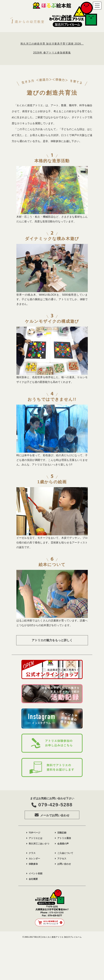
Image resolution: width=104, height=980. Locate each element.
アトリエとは (36, 875)
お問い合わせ (64, 901)
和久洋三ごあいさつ (39, 881)
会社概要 (33, 916)
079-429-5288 (52, 842)
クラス (32, 890)
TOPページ (34, 870)
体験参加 (33, 901)
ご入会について (65, 890)
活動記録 (62, 870)
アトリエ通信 (64, 875)
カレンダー (34, 896)
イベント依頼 (36, 911)
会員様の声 (63, 881)
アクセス (62, 896)
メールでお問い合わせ (52, 852)
